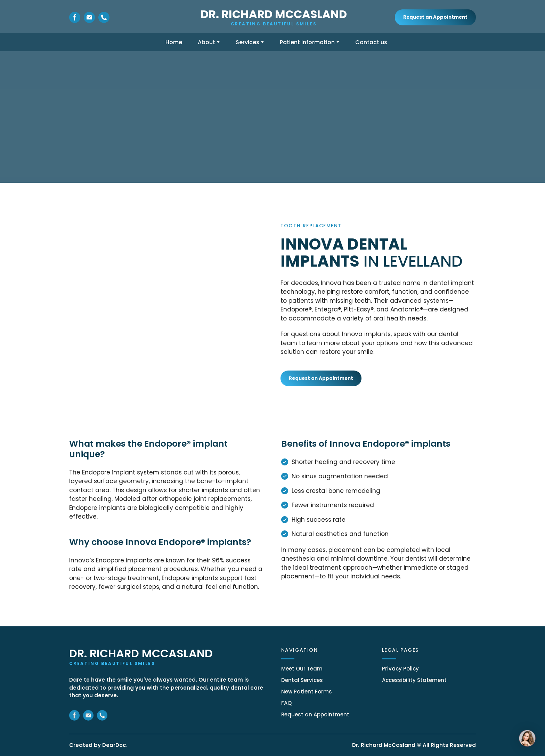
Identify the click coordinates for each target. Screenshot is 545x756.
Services (247, 42)
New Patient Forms (307, 692)
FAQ (286, 703)
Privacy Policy (400, 669)
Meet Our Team (302, 669)
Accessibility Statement (414, 680)
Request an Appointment (315, 714)
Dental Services (302, 680)
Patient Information (307, 42)
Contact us (371, 42)
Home (174, 42)
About (206, 42)
